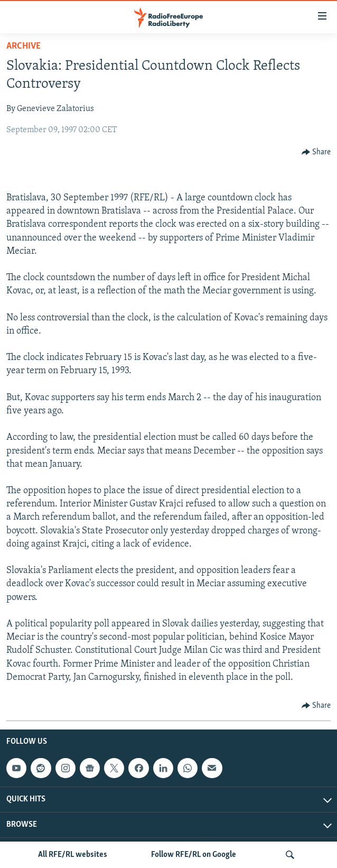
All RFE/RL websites (73, 855)
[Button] (316, 152)
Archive (24, 46)
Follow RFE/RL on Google (194, 855)
